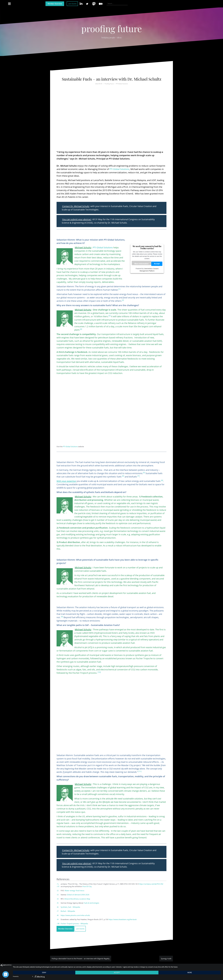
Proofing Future (109, 84)
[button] (119, 290)
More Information (142, 264)
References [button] (63, 879)
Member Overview (55, 4)
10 (58, 924)
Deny (44, 973)
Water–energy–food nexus (74, 891)
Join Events (73, 4)
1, (58, 884)
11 (58, 886)
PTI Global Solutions (122, 84)
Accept (157, 264)
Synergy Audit (166, 959)
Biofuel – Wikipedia (68, 911)
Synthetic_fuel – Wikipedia (70, 907)
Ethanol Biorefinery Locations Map (77, 899)
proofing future (112, 28)
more (190, 973)
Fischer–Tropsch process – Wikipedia (74, 924)
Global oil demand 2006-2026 (78, 895)
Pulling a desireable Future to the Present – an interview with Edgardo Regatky (81, 959)
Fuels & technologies (91, 903)
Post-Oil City (87, 886)
